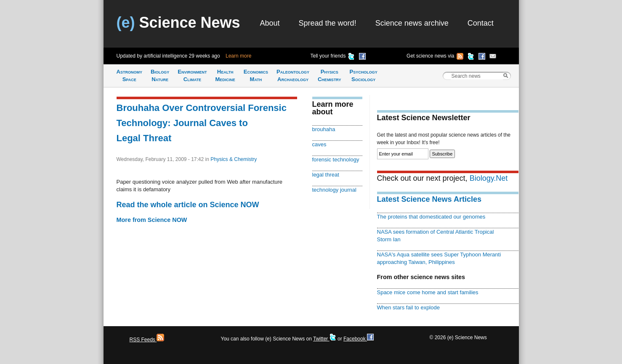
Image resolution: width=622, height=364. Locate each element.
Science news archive (412, 23)
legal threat (326, 175)
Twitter (325, 339)
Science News (178, 22)
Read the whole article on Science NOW (188, 205)
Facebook (359, 339)
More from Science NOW (152, 220)
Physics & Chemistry (234, 159)
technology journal (334, 190)
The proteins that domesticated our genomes (431, 217)
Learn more (238, 56)
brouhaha (324, 129)
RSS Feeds (147, 340)
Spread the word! (328, 23)
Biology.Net (489, 178)
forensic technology (336, 160)
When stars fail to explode (408, 307)
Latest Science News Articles (429, 199)
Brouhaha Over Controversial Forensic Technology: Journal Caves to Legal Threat (202, 123)
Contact (481, 23)
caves (319, 144)
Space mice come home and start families (428, 292)
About (270, 23)
